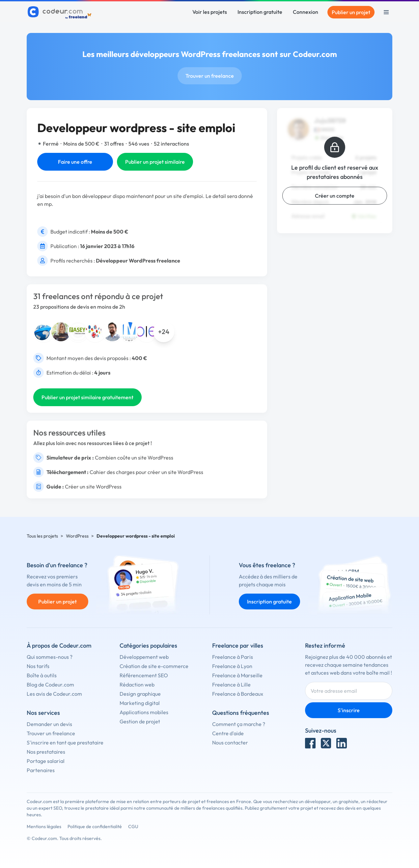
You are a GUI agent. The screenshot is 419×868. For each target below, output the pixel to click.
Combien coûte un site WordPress (134, 458)
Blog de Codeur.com (50, 685)
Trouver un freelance (210, 76)
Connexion (306, 12)
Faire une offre (75, 162)
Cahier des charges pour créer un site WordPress (146, 472)
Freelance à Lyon (232, 666)
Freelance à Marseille (237, 675)
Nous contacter (230, 742)
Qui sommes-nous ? (50, 657)
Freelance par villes (238, 645)
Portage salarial (46, 761)
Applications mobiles (144, 712)
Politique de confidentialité (95, 826)
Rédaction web (137, 685)
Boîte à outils (42, 675)
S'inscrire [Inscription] (349, 710)
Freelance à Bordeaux (238, 694)
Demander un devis (49, 724)
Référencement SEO (144, 675)
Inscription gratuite (260, 12)
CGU (133, 826)
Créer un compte (335, 196)
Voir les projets (210, 12)
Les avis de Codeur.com (54, 694)
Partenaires (41, 770)
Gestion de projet (140, 721)
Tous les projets (42, 536)
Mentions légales (44, 826)
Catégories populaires (148, 645)
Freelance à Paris (233, 657)
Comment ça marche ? (239, 724)
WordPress (77, 536)
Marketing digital (140, 703)
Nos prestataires (46, 752)
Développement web (144, 657)
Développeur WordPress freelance (138, 261)
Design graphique (140, 694)
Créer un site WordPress (93, 487)
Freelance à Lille (231, 685)
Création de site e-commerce (154, 666)
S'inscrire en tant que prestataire (65, 742)
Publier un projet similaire (155, 162)
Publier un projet (351, 12)
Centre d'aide (228, 733)
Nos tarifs (38, 666)
